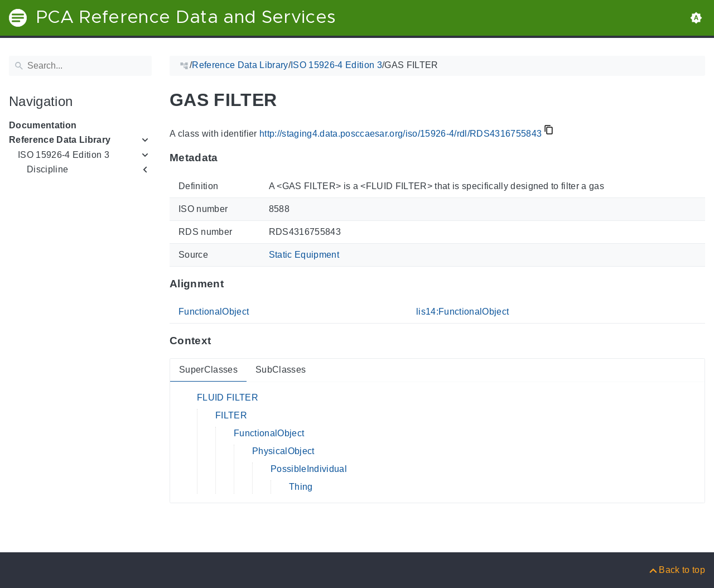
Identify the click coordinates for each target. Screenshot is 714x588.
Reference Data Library (60, 140)
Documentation (43, 125)
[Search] (80, 66)
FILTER (231, 415)
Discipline (47, 169)
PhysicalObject (283, 451)
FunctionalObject (214, 312)
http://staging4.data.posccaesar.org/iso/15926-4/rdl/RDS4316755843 (401, 134)
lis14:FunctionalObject (462, 312)
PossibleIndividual (309, 469)
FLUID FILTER (228, 397)
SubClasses (281, 370)
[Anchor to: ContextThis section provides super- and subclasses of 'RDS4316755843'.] (222, 341)
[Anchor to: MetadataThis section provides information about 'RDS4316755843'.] (229, 158)
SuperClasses (208, 370)
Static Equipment (304, 255)
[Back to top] (676, 570)
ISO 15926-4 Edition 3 (64, 155)
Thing (301, 487)
